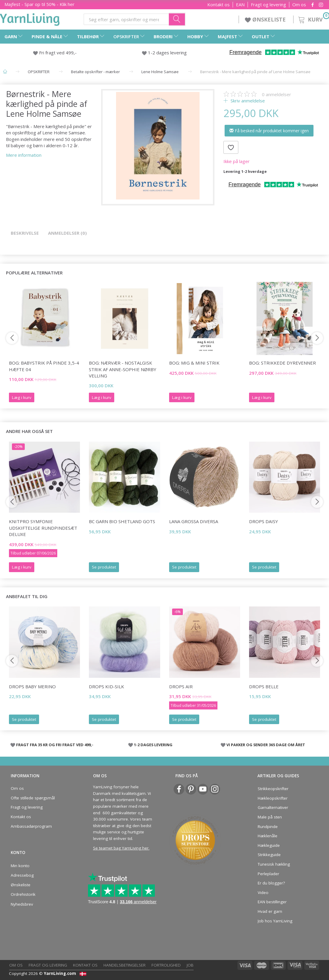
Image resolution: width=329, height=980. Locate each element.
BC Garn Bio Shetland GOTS (122, 521)
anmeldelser (277, 94)
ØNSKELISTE (266, 19)
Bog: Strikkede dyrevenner (282, 363)
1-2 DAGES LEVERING (153, 745)
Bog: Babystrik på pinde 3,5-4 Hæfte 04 (44, 366)
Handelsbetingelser (125, 965)
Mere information (24, 155)
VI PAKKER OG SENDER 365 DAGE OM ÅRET (266, 745)
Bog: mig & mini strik (194, 363)
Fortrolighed (166, 965)
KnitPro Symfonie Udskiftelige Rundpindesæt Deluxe (43, 528)
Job (190, 965)
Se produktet (104, 567)
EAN (240, 5)
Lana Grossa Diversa (194, 521)
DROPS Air (181, 686)
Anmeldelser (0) (67, 233)
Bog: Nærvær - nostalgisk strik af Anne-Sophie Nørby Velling (123, 369)
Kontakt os (218, 5)
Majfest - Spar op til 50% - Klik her (40, 4)
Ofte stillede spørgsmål (33, 798)
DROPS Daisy (264, 521)
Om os (299, 5)
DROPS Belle (264, 686)
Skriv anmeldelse (247, 101)
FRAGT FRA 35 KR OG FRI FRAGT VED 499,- (55, 745)
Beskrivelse (25, 233)
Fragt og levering (268, 5)
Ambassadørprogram (31, 826)
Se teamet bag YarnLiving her (121, 848)
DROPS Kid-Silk (106, 686)
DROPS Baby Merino (32, 686)
